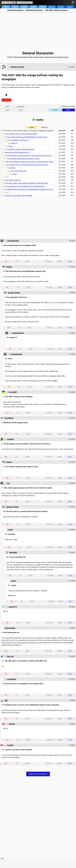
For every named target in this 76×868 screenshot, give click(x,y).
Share (55, 110)
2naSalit (12, 724)
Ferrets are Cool (17, 67)
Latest (15, 7)
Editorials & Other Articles (23, 57)
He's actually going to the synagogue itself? (21, 134)
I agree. (14, 174)
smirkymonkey (10, 628)
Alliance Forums (51, 57)
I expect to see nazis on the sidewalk (19, 195)
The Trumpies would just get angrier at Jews (23, 159)
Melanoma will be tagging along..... (18, 152)
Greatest (24, 7)
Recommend (6, 100)
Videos (33, 7)
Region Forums (63, 57)
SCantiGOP (13, 392)
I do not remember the (18, 171)
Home (6, 7)
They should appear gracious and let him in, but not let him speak (29, 162)
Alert (8, 110)
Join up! (61, 7)
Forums (43, 7)
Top (17, 261)
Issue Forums (39, 57)
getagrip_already (14, 293)
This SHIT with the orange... (57, 10)
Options (49, 261)
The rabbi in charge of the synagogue (20, 149)
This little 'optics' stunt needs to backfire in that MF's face (27, 183)
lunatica (9, 267)
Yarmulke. (12, 168)
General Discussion (34, 10)
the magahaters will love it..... (19, 140)
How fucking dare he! (13, 180)
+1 (8, 177)
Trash (21, 110)
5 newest (44, 127)
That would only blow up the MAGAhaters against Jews (27, 137)
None (32, 127)
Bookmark (21, 107)
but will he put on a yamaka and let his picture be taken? (27, 165)
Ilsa (8, 483)
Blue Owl (10, 656)
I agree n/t (14, 143)
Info (8, 107)
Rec (6, 261)
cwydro (10, 530)
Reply (68, 110)
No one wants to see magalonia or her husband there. (25, 186)
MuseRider (13, 552)
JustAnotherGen (13, 241)
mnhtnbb (10, 439)
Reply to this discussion (38, 774)
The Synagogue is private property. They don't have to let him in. (29, 155)
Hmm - (11, 146)
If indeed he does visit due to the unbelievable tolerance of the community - (33, 189)
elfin (6, 700)
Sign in (70, 7)
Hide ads (52, 7)
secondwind (9, 418)
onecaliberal (12, 679)
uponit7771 (13, 607)
